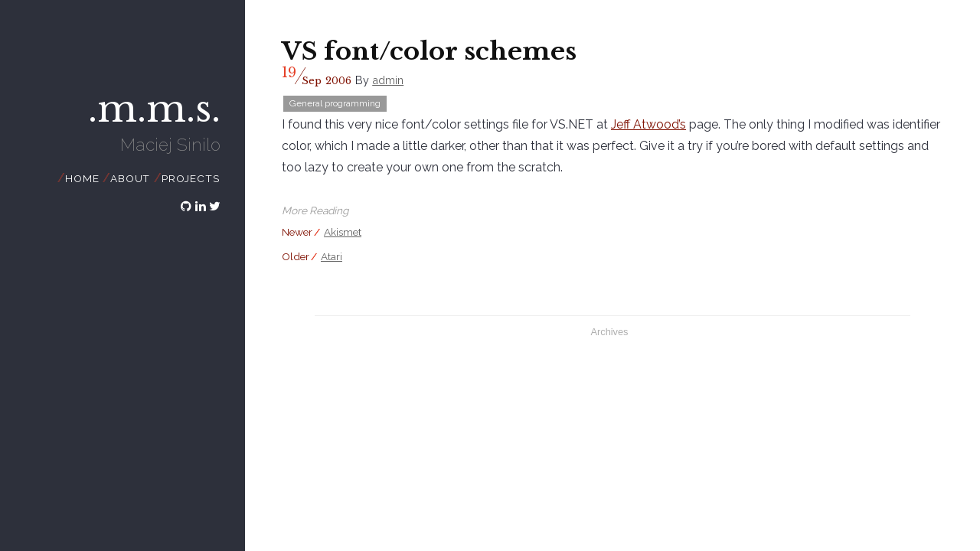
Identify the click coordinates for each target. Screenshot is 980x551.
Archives (609, 332)
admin (388, 80)
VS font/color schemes (429, 51)
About (130, 178)
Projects (190, 178)
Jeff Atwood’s (648, 124)
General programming (335, 103)
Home (82, 178)
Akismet (343, 232)
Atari (332, 256)
